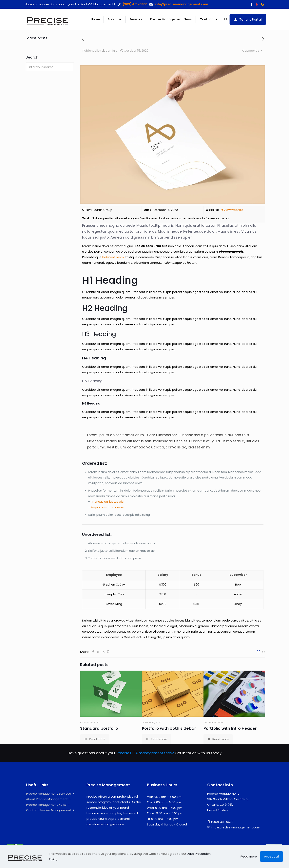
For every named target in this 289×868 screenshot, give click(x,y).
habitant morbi (113, 257)
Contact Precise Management (49, 810)
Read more (249, 856)
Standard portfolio (99, 728)
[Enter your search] (50, 67)
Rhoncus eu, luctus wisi (107, 502)
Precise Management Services (48, 794)
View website (232, 210)
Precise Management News (46, 805)
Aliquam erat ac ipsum (107, 507)
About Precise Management (47, 799)
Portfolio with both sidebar (169, 728)
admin (110, 51)
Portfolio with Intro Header (230, 728)
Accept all (271, 856)
